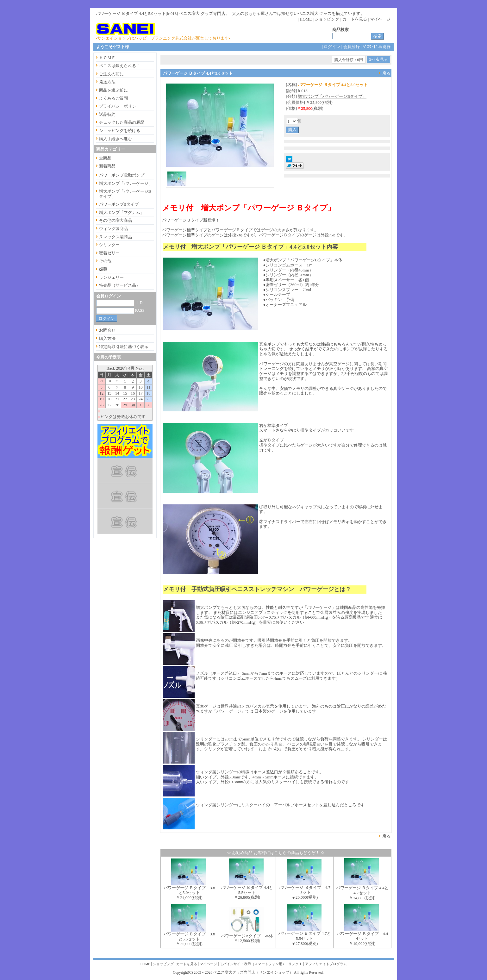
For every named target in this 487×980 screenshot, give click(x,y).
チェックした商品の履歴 (122, 122)
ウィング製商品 (113, 229)
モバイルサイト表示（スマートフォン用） (253, 964)
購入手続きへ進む (116, 139)
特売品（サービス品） (120, 285)
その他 (105, 261)
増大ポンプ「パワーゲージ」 (126, 183)
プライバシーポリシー (120, 106)
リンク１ (295, 964)
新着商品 (107, 166)
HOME (306, 19)
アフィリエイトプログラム (326, 964)
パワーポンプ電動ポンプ (122, 175)
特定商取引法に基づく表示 (124, 347)
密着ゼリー (109, 253)
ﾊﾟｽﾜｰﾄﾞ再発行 (377, 47)
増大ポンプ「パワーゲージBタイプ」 (332, 96)
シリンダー (109, 245)
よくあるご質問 (113, 98)
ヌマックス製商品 (116, 237)
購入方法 (107, 338)
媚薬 (103, 269)
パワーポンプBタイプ (119, 204)
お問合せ (107, 330)
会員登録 (352, 47)
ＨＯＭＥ (107, 58)
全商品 (105, 158)
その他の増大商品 (116, 220)
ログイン (332, 47)
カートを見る (355, 19)
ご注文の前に (111, 74)
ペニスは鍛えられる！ (120, 66)
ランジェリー (111, 277)
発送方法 (107, 82)
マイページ (380, 19)
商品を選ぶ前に (113, 90)
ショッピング (327, 19)
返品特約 (107, 114)
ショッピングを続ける (120, 131)
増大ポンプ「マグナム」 (122, 212)
